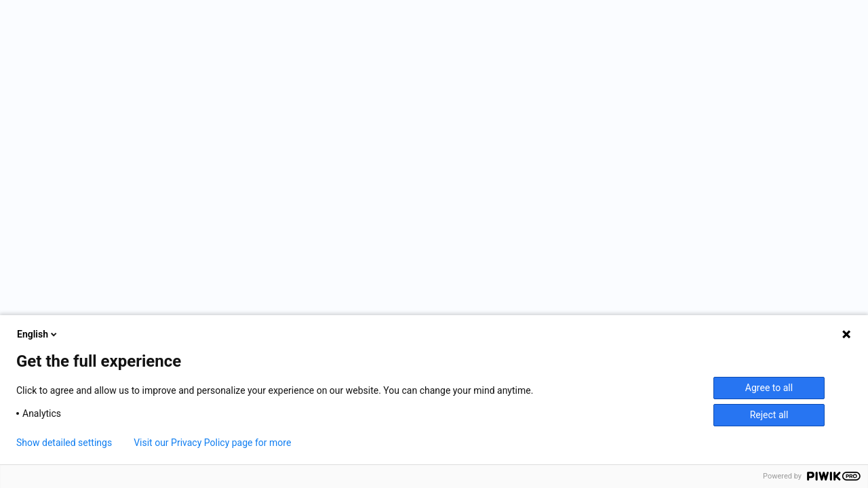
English (38, 334)
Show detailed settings (64, 443)
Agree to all (769, 388)
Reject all (769, 415)
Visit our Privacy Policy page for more (212, 443)
